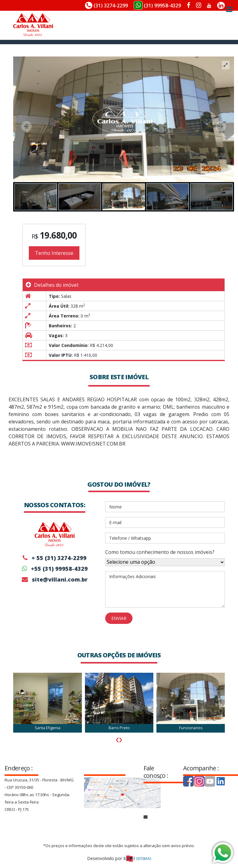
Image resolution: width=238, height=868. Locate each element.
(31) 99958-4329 (157, 5)
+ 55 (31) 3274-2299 (55, 558)
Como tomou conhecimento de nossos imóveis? (160, 552)
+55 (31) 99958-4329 (55, 569)
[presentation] (117, 739)
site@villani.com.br (55, 579)
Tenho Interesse (54, 253)
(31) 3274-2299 (106, 5)
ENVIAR (119, 618)
